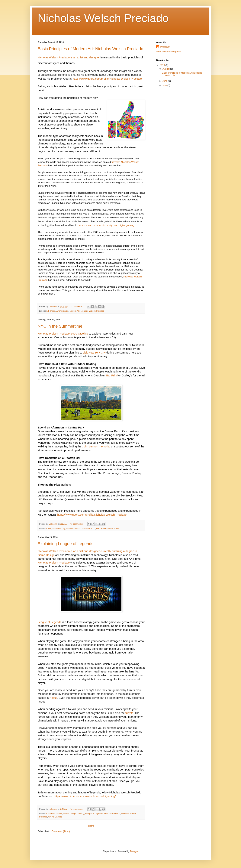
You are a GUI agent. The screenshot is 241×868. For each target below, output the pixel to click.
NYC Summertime (104, 529)
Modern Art (74, 311)
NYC (93, 529)
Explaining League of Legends (66, 544)
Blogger (134, 851)
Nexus (53, 698)
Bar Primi (112, 375)
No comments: (77, 524)
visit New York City (94, 353)
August (166, 69)
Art (47, 311)
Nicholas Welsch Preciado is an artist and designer (69, 57)
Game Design (70, 814)
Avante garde (62, 311)
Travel (117, 529)
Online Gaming (55, 817)
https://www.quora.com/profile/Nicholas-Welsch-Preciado (107, 79)
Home (91, 826)
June (165, 81)
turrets (129, 713)
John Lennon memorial (96, 446)
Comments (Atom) (61, 831)
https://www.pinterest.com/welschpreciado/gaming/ (85, 796)
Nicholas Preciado (112, 814)
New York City (59, 529)
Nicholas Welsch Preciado (92, 311)
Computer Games (54, 814)
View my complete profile (169, 52)
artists (53, 311)
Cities (49, 529)
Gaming (81, 814)
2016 (163, 65)
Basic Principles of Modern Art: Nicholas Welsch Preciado (90, 49)
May (165, 85)
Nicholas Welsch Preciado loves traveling (63, 334)
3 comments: (77, 306)
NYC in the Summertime (60, 326)
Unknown (165, 47)
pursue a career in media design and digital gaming (106, 225)
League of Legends (50, 622)
